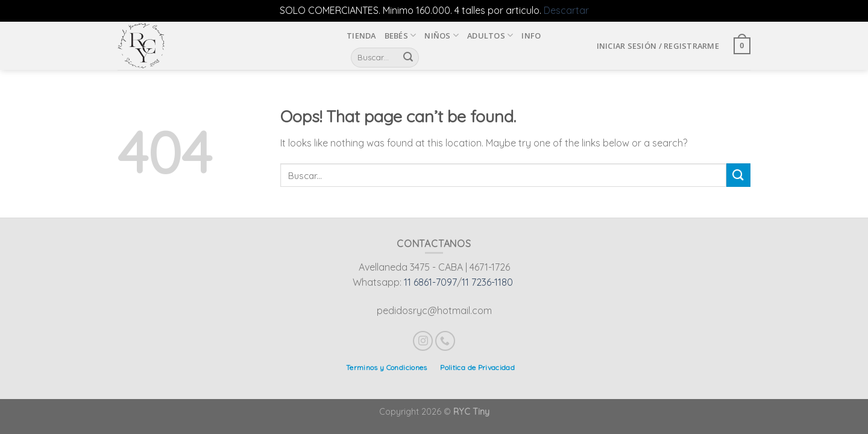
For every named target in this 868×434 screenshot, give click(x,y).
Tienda (361, 36)
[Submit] (738, 175)
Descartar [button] (566, 10)
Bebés (401, 35)
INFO (531, 36)
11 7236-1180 (487, 282)
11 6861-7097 (430, 282)
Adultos (490, 35)
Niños (442, 35)
